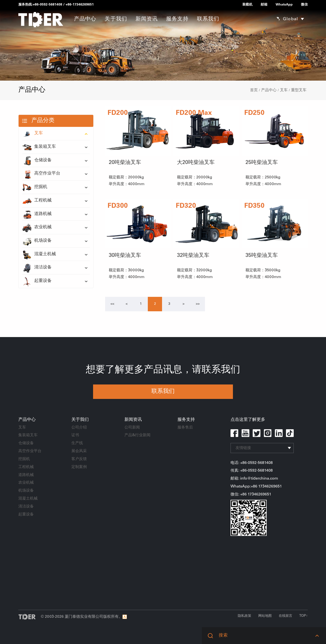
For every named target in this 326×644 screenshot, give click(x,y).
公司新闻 (132, 428)
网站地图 (265, 616)
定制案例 (79, 467)
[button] (317, 636)
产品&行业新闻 (137, 435)
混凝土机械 (39, 254)
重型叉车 (299, 90)
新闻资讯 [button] (147, 19)
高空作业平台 (41, 174)
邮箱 (264, 5)
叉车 (284, 90)
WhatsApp (284, 5)
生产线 (77, 443)
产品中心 (269, 90)
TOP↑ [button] (303, 616)
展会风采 (79, 451)
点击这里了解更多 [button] (248, 420)
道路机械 (37, 214)
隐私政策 (244, 616)
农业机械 (37, 228)
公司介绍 (79, 428)
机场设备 (37, 241)
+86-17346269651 (80, 5)
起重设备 (37, 281)
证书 (75, 435)
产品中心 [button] (85, 19)
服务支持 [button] (177, 19)
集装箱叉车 (39, 147)
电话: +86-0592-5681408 (252, 463)
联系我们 (208, 19)
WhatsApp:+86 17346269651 (256, 487)
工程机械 (37, 201)
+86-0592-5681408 (48, 5)
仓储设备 (37, 161)
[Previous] (112, 304)
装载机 (247, 5)
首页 (254, 90)
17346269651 (259, 494)
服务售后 (185, 428)
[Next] (183, 304)
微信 (304, 5)
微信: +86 (239, 494)
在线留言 (285, 616)
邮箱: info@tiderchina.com (254, 479)
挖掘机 (35, 187)
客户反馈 (79, 459)
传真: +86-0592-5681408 (252, 471)
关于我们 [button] (116, 19)
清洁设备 (37, 268)
